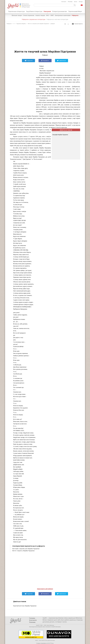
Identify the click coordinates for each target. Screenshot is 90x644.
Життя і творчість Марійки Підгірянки (23, 551)
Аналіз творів (40, 15)
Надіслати (29, 61)
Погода (81, 2)
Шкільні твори (17, 15)
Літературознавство (60, 11)
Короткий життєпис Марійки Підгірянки (25, 606)
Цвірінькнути (62, 61)
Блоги (76, 2)
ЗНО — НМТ (50, 15)
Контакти (64, 2)
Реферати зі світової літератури (57, 19)
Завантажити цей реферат (45, 589)
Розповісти (45, 61)
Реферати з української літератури (34, 19)
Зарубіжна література (34, 11)
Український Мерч (75, 11)
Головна (32, 618)
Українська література (16, 11)
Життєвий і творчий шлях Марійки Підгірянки (26, 549)
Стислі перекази (29, 15)
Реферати (75, 15)
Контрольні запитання (63, 15)
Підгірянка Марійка (21, 24)
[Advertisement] (45, 37)
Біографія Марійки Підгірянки (60, 135)
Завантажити (78, 24)
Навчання (47, 12)
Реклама (70, 2)
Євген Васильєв (50, 625)
